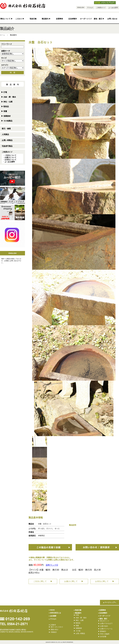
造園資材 (6, 116)
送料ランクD (52, 565)
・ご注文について (10, 155)
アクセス (90, 8)
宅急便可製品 (7, 146)
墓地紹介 (102, 631)
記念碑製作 (73, 19)
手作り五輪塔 (104, 634)
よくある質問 (113, 8)
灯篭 (4, 92)
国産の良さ (54, 630)
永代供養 (102, 637)
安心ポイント (104, 621)
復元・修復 (6, 129)
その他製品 (7, 121)
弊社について (7, 19)
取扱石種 (33, 19)
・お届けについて (10, 157)
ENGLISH (81, 7)
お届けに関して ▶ (74, 581)
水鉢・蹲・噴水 (9, 97)
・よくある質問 (9, 162)
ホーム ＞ (4, 35)
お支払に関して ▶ (105, 581)
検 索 (13, 72)
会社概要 (53, 616)
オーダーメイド (86, 19)
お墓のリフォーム (105, 629)
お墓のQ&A (103, 626)
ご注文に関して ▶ (43, 581)
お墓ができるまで (105, 623)
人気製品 (5, 134)
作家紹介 (53, 632)
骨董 (4, 111)
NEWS (52, 610)
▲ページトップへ (109, 602)
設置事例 (59, 19)
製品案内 (46, 19)
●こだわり (52, 625)
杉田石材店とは (55, 613)
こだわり (20, 19)
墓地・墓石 (99, 19)
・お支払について (10, 160)
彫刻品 (5, 106)
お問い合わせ (112, 19)
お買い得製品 (7, 140)
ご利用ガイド (101, 8)
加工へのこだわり (56, 627)
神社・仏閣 (7, 102)
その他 (77, 631)
